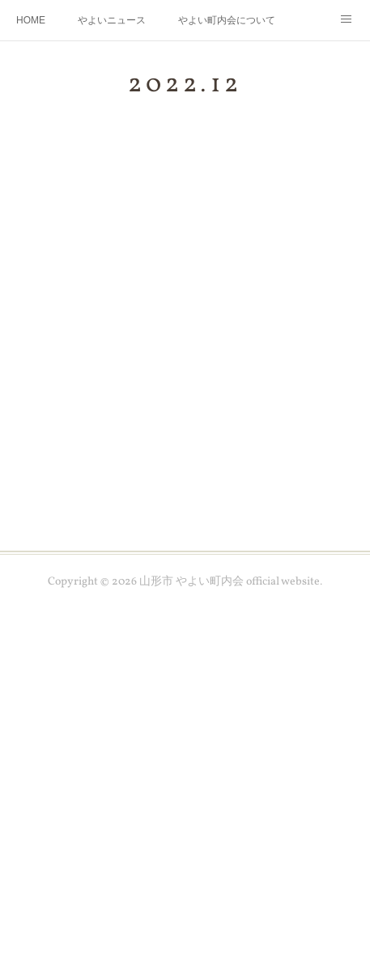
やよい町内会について (227, 20)
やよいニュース (112, 20)
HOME (31, 20)
